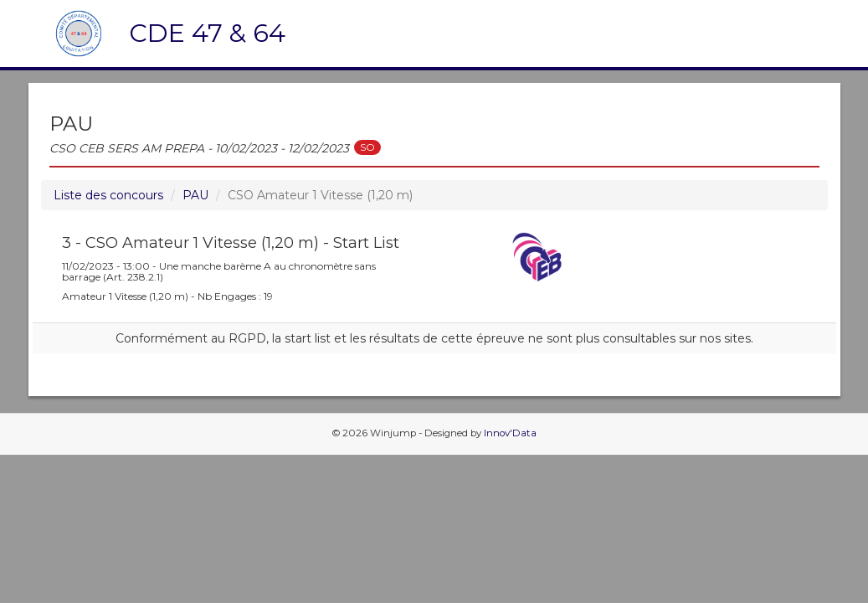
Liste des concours (108, 195)
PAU (195, 195)
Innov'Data (510, 433)
